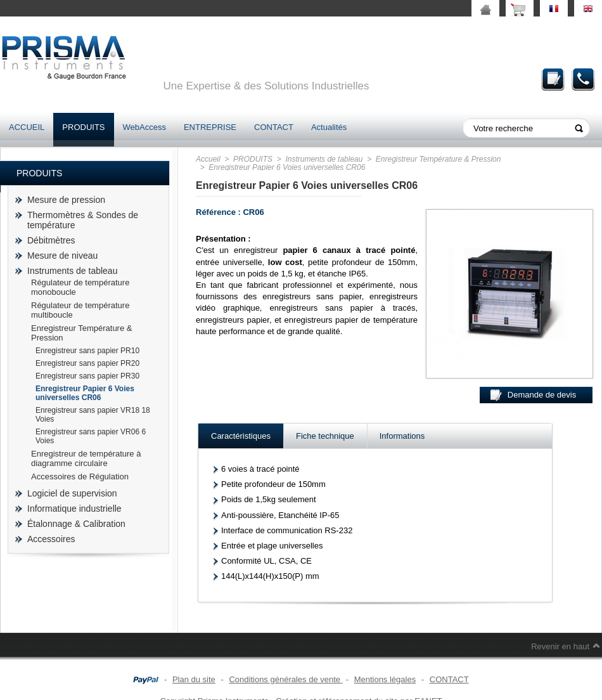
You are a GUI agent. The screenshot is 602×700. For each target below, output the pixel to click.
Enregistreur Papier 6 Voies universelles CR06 (85, 393)
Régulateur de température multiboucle (80, 310)
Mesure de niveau (62, 256)
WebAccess (144, 127)
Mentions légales (385, 679)
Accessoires (51, 539)
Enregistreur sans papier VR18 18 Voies (93, 415)
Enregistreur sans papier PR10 (87, 351)
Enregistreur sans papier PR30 (87, 376)
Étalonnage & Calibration (76, 524)
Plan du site (194, 679)
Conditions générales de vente (285, 679)
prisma (63, 57)
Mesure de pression (66, 200)
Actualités (329, 127)
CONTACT (274, 127)
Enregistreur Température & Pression (81, 333)
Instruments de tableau (72, 271)
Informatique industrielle (74, 509)
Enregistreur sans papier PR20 (87, 363)
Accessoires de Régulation (80, 476)
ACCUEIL (27, 127)
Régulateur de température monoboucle (80, 287)
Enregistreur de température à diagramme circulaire (86, 458)
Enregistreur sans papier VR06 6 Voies (91, 436)
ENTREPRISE (210, 127)
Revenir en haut (560, 646)
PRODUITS (83, 127)
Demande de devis (553, 79)
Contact (584, 79)
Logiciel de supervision (72, 493)
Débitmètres (51, 240)
